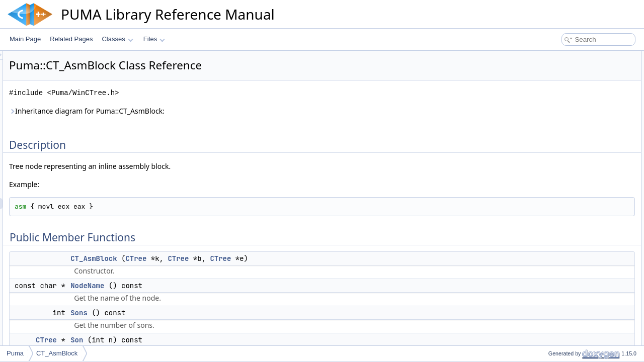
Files (154, 39)
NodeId (550, 145)
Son (203, 340)
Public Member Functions (566, 67)
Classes (117, 39)
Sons (205, 313)
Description (547, 56)
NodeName (213, 286)
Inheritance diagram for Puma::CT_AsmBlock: (213, 111)
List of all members (557, 255)
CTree (262, 258)
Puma (15, 353)
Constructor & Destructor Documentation (586, 167)
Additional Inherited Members (571, 156)
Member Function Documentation (576, 189)
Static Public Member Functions (574, 134)
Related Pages (71, 39)
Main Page (25, 39)
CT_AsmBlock (219, 258)
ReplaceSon (556, 123)
